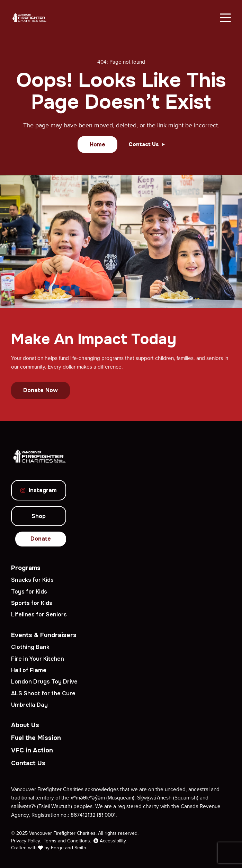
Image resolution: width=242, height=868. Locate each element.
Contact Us (28, 763)
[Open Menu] (225, 18)
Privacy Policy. (26, 841)
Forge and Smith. (69, 848)
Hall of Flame (29, 670)
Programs (26, 568)
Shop (39, 516)
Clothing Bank (30, 647)
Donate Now (41, 390)
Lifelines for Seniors (39, 614)
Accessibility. (110, 841)
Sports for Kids (32, 603)
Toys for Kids (29, 592)
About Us (25, 725)
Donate (41, 539)
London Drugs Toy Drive (44, 682)
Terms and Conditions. (67, 841)
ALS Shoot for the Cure (43, 693)
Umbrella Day (29, 705)
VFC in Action (32, 750)
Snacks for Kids (32, 580)
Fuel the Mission (36, 738)
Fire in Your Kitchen (38, 659)
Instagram (39, 490)
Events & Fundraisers (44, 635)
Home (97, 144)
